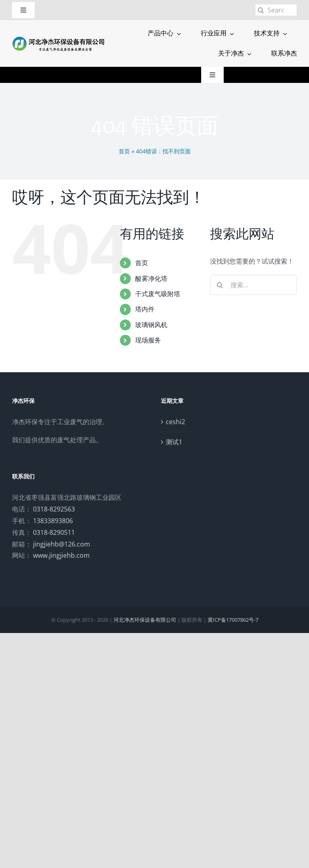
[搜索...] (253, 285)
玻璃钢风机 (151, 325)
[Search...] (276, 10)
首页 (124, 151)
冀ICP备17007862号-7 (233, 620)
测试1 (174, 442)
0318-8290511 (54, 532)
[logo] (59, 39)
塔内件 (145, 309)
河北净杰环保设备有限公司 (145, 620)
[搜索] (261, 10)
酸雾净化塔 (151, 278)
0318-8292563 (54, 509)
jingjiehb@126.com (62, 544)
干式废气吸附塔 (158, 294)
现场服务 (148, 340)
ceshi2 (175, 422)
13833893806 (53, 521)
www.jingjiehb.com (61, 555)
